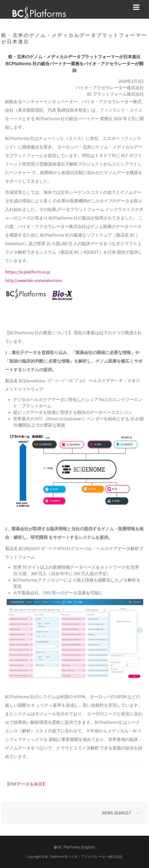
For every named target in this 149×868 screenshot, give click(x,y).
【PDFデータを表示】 (26, 784)
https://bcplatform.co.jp (28, 272)
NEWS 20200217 (116, 813)
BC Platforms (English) (76, 847)
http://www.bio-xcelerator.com (33, 280)
